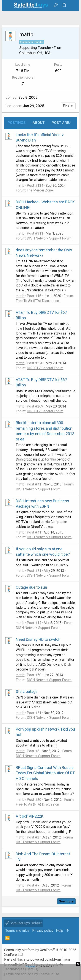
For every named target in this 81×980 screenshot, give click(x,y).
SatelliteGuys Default (24, 923)
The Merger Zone (40, 190)
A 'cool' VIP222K (30, 816)
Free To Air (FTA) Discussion (37, 301)
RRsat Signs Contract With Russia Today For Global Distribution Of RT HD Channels (45, 773)
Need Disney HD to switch (38, 639)
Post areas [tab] (63, 123)
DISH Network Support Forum (49, 238)
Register (31, 966)
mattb (20, 186)
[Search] (72, 5)
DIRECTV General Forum (45, 368)
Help (60, 931)
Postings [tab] (17, 123)
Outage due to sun (31, 587)
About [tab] (39, 123)
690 (58, 71)
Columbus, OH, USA (35, 53)
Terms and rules (17, 931)
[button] (8, 5)
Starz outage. (27, 691)
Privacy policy (43, 931)
